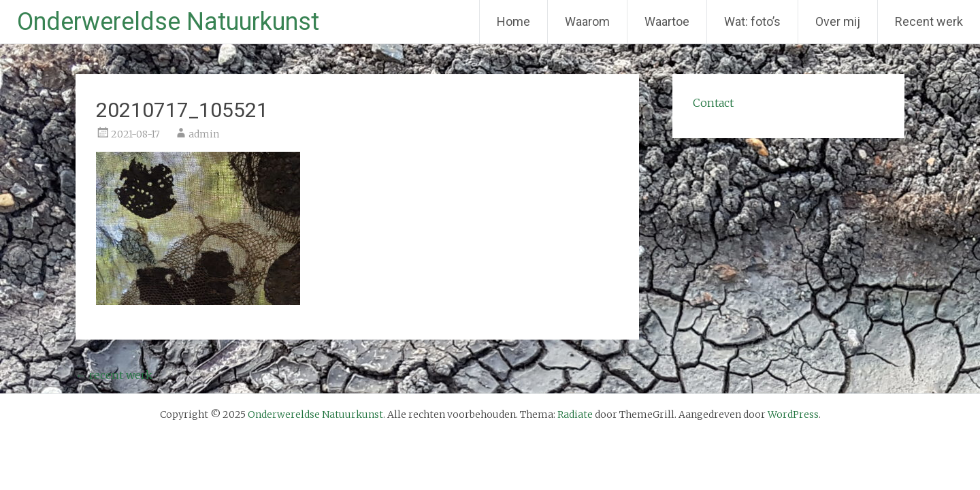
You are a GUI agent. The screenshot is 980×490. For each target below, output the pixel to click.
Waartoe (667, 21)
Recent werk (929, 21)
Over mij (838, 21)
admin (204, 134)
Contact (713, 103)
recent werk (114, 375)
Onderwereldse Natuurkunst (168, 22)
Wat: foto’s (752, 21)
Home (513, 21)
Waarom (587, 21)
